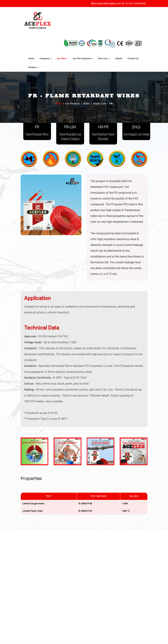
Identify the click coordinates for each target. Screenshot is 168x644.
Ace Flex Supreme (83, 59)
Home (31, 59)
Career (61, 618)
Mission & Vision (66, 576)
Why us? (62, 601)
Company (46, 59)
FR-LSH (70, 133)
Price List (104, 59)
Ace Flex (62, 59)
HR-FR (103, 133)
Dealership (63, 623)
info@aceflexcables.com (108, 4)
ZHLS (136, 131)
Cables (94, 626)
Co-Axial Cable (98, 610)
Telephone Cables (100, 615)
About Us (62, 571)
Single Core (97, 572)
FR (37, 131)
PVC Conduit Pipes (101, 621)
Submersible (97, 604)
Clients (119, 59)
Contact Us (133, 59)
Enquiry (34, 67)
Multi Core (96, 599)
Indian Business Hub (114, 640)
